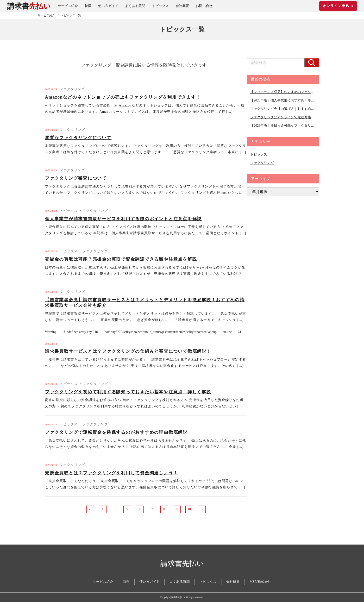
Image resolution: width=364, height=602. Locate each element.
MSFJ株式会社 (260, 582)
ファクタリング (262, 163)
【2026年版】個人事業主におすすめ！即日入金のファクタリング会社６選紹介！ (283, 100)
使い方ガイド (108, 6)
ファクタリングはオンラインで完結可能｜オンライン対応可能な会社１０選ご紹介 (283, 117)
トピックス (160, 6)
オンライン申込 (338, 6)
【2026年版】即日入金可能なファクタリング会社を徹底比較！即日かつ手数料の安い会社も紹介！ (283, 126)
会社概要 (182, 6)
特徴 (88, 6)
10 (189, 509)
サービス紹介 (68, 6)
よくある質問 (135, 6)
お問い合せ (204, 6)
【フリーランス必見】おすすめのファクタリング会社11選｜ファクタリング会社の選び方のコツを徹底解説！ (283, 92)
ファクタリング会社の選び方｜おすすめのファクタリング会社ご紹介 (283, 109)
